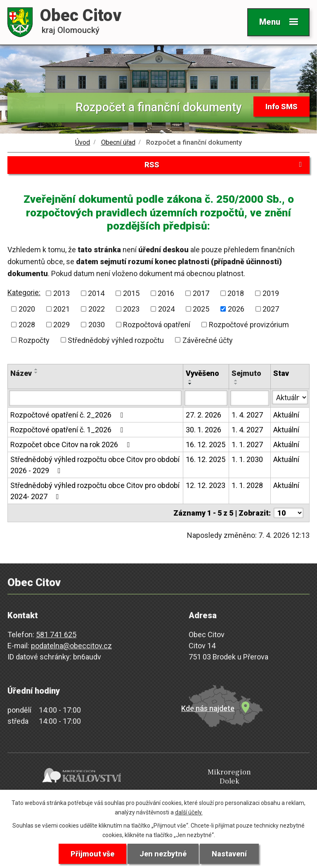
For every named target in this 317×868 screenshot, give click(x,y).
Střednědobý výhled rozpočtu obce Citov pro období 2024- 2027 (95, 491)
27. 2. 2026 (203, 415)
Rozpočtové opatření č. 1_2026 (68, 430)
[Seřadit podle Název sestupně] (36, 373)
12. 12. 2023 (206, 486)
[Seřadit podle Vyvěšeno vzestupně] (190, 381)
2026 (236, 309)
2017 (201, 293)
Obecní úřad (118, 142)
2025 (201, 309)
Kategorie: (24, 293)
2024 (166, 309)
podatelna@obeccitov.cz (71, 646)
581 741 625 (56, 635)
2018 (236, 293)
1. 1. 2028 (247, 486)
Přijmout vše (92, 854)
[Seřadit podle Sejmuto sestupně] (236, 384)
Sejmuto (246, 374)
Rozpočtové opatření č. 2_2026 (68, 415)
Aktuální (286, 415)
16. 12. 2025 (206, 445)
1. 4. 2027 (247, 415)
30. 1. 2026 (203, 430)
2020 (27, 309)
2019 (271, 293)
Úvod (83, 142)
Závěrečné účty (208, 340)
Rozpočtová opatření (157, 325)
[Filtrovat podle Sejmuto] (250, 399)
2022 (97, 309)
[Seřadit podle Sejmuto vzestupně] (236, 381)
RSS (225, 165)
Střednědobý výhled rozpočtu (116, 340)
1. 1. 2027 (247, 445)
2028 (27, 325)
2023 (131, 309)
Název (21, 374)
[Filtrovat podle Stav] (290, 398)
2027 (271, 309)
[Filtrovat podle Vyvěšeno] (206, 399)
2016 (166, 293)
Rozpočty (34, 340)
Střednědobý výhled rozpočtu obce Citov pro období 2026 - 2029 (95, 465)
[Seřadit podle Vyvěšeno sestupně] (190, 384)
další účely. (189, 812)
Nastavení (229, 854)
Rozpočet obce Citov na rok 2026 (72, 445)
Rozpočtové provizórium (249, 325)
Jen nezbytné (163, 854)
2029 (62, 325)
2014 (96, 293)
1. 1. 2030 (247, 460)
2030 (97, 325)
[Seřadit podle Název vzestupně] (36, 370)
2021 (62, 309)
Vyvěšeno (202, 374)
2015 (131, 293)
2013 (62, 293)
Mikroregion (157, 777)
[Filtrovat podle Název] (95, 399)
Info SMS (282, 107)
